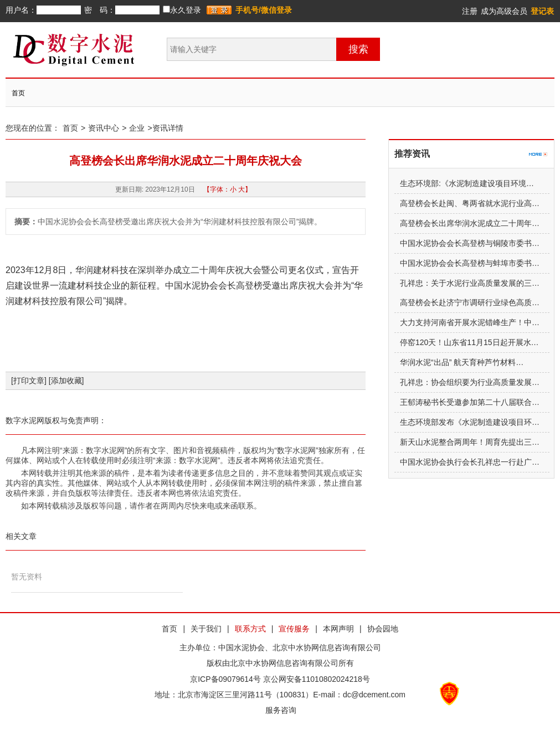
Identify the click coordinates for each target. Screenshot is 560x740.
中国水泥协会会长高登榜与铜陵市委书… (470, 243)
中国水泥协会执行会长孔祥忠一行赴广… (470, 462)
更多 (538, 149)
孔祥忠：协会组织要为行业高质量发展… (470, 382)
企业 (137, 128)
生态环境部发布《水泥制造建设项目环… (470, 422)
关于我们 (206, 629)
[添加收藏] (66, 381)
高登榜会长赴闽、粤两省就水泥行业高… (470, 203)
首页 (18, 93)
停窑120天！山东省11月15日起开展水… (469, 342)
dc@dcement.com (374, 695)
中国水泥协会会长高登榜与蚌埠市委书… (470, 263)
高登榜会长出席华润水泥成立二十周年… (470, 223)
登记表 (542, 11)
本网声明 (338, 629)
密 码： (100, 10)
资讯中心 (104, 128)
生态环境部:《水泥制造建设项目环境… (467, 183)
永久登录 (182, 10)
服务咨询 (280, 710)
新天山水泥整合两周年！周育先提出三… (470, 442)
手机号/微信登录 (264, 10)
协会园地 (383, 629)
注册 (470, 11)
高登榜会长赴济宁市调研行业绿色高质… (470, 302)
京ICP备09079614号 (225, 679)
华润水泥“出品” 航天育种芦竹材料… (462, 362)
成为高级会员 (504, 11)
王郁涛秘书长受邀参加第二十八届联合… (470, 402)
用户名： (21, 10)
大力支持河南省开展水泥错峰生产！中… (470, 322)
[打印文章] (29, 381)
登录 (219, 11)
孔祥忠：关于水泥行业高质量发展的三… (470, 283)
